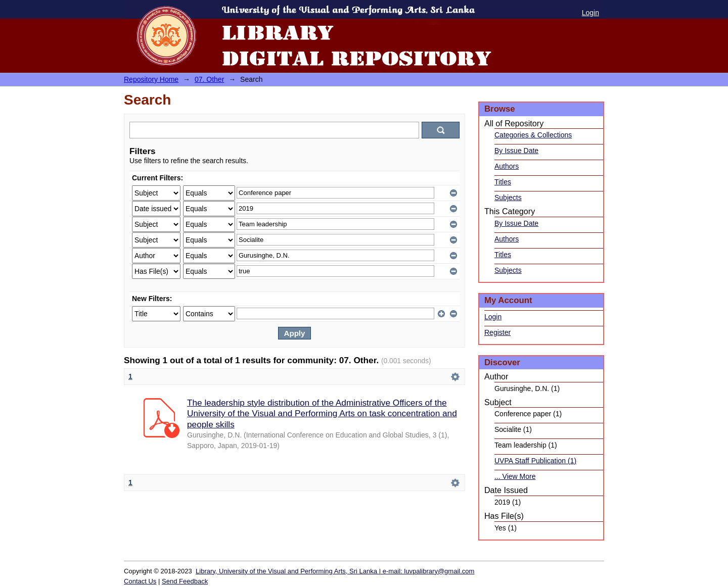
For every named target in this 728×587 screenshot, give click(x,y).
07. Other (209, 79)
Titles (503, 182)
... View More (515, 476)
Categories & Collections (533, 135)
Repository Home (151, 79)
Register (497, 332)
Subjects (508, 198)
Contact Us (140, 581)
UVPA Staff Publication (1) (535, 461)
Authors (507, 166)
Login (590, 13)
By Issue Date (516, 151)
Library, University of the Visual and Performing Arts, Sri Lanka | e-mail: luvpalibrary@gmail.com (335, 571)
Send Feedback (185, 581)
